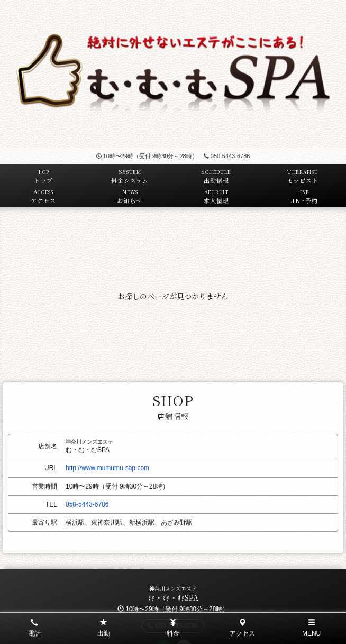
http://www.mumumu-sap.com (107, 468)
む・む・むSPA (173, 597)
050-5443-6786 (227, 156)
